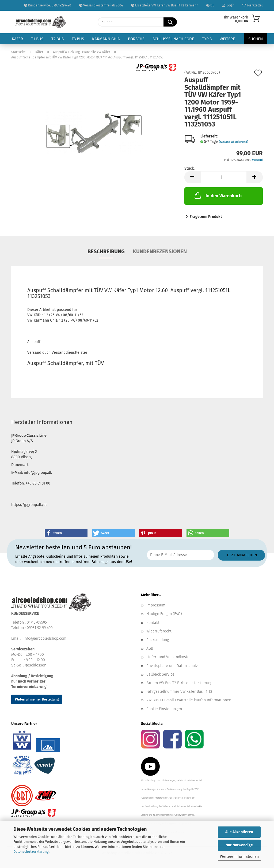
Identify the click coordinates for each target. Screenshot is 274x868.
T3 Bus (78, 39)
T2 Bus (58, 39)
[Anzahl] (224, 177)
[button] (192, 177)
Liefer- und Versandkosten (169, 657)
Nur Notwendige (239, 845)
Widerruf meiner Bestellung (37, 699)
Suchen (256, 39)
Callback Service (160, 674)
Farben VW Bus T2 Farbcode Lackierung (179, 683)
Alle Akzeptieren (239, 832)
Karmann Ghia (106, 39)
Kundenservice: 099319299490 (48, 5)
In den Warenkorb (218, 195)
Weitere (227, 39)
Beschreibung (106, 251)
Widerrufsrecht (159, 631)
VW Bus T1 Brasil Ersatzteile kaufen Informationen (189, 700)
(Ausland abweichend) (234, 142)
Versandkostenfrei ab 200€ (101, 5)
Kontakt (153, 623)
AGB (150, 648)
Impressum (156, 605)
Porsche (136, 39)
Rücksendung (158, 640)
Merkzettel (253, 5)
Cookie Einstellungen (164, 709)
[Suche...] (170, 22)
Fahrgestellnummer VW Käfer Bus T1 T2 (179, 692)
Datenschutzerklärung (31, 852)
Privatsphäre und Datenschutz (172, 666)
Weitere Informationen (239, 857)
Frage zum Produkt (206, 217)
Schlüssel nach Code (173, 39)
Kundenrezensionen (160, 251)
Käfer (17, 39)
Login (228, 5)
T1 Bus (37, 39)
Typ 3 (207, 39)
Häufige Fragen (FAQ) (164, 614)
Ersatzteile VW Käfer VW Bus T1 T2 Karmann (165, 5)
